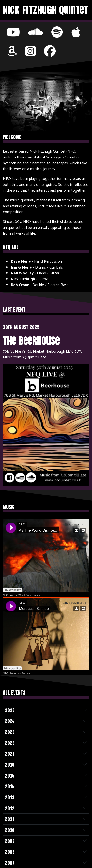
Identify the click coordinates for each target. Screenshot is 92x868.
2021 (10, 753)
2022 (10, 743)
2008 (10, 851)
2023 (10, 732)
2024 (10, 721)
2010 (10, 830)
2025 (10, 710)
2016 (10, 764)
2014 (9, 786)
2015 (10, 775)
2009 (10, 841)
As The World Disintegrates (25, 595)
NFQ (6, 595)
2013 (10, 797)
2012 (10, 808)
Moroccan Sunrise (20, 674)
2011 (10, 819)
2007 (10, 862)
